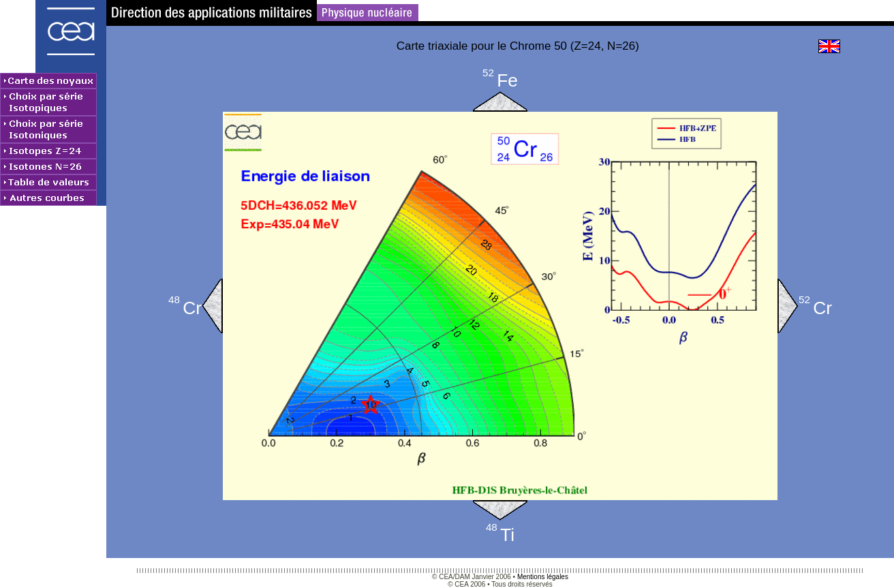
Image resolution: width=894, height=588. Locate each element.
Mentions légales (543, 577)
